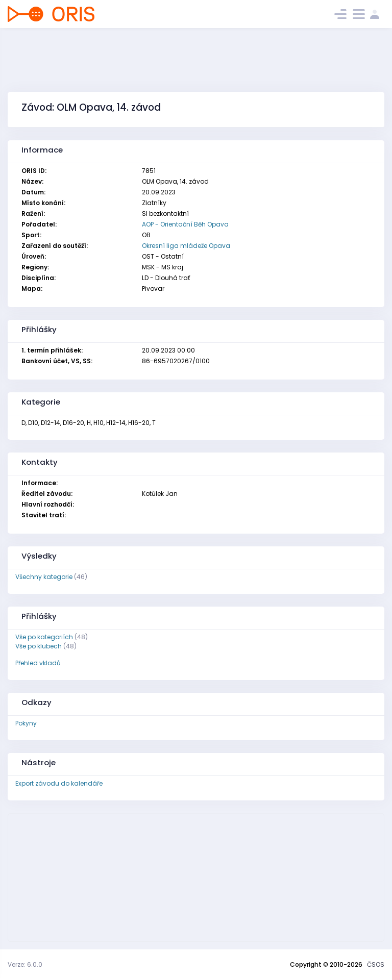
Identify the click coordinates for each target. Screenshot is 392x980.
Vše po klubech (39, 646)
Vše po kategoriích (44, 637)
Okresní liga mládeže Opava (186, 246)
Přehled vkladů (38, 663)
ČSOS (376, 964)
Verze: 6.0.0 (25, 964)
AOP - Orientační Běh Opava (185, 224)
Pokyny (26, 723)
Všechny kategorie (44, 577)
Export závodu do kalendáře (59, 783)
